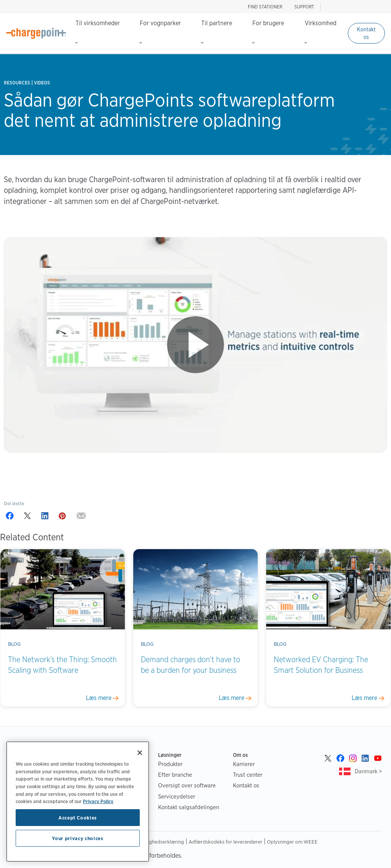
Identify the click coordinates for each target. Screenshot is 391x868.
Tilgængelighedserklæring (155, 842)
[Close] (140, 753)
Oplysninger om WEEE (292, 842)
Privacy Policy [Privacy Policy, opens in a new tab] (98, 801)
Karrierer (244, 764)
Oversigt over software (187, 785)
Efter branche (175, 775)
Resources (17, 83)
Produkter (170, 764)
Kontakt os (366, 33)
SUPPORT (304, 7)
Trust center (248, 775)
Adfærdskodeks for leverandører (225, 842)
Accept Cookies (78, 818)
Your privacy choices (78, 838)
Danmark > (368, 771)
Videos (42, 83)
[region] (78, 802)
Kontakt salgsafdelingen (189, 807)
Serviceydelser (177, 796)
